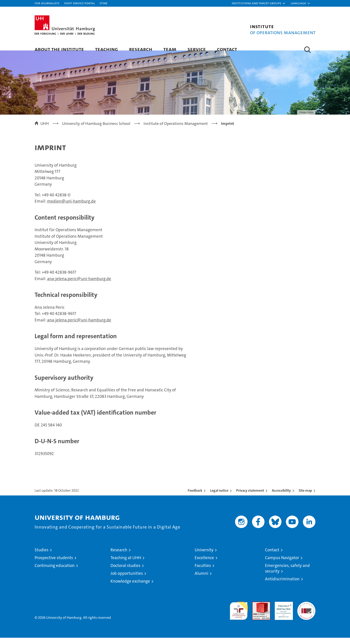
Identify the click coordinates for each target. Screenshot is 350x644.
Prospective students (54, 564)
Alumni (201, 580)
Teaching (106, 49)
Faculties (203, 572)
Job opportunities (127, 580)
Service (197, 49)
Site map (305, 497)
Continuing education (55, 572)
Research (141, 49)
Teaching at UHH (126, 564)
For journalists (47, 3)
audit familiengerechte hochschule (239, 615)
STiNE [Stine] (103, 3)
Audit (256, 610)
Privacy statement (250, 497)
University (204, 556)
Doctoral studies (125, 572)
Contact (227, 49)
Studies (42, 556)
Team (170, 49)
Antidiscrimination (282, 585)
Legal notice (219, 497)
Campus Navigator (282, 564)
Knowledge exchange (130, 587)
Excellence (204, 564)
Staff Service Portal (79, 3)
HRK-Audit (283, 610)
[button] (259, 3)
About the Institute (59, 49)
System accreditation (306, 613)
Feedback (195, 497)
